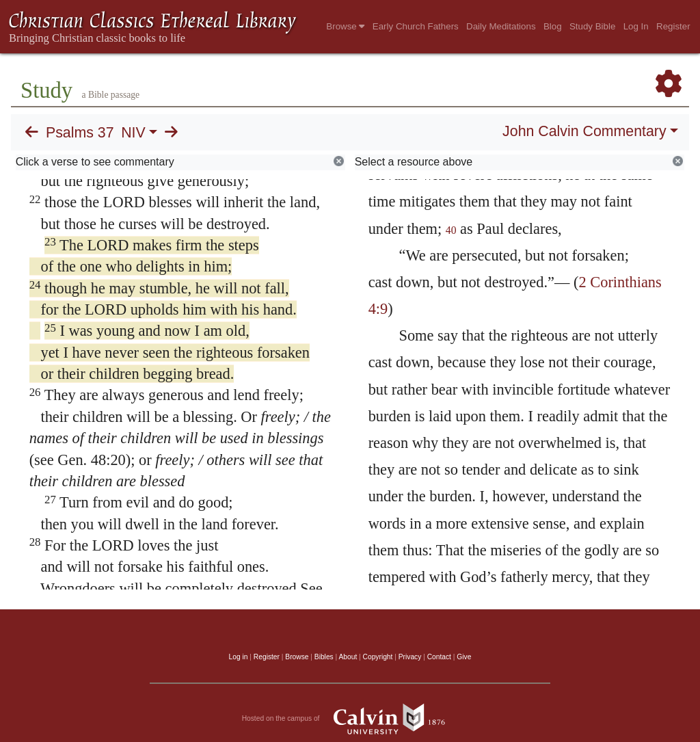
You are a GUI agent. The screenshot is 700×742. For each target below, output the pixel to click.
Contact (439, 657)
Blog (553, 26)
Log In (636, 26)
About (348, 657)
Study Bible (592, 26)
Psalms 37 (80, 133)
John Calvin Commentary (584, 131)
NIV (133, 133)
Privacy (410, 657)
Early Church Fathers (416, 26)
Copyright (378, 657)
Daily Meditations (501, 26)
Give (464, 657)
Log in (239, 657)
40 (451, 230)
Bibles (324, 657)
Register (673, 26)
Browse (345, 26)
